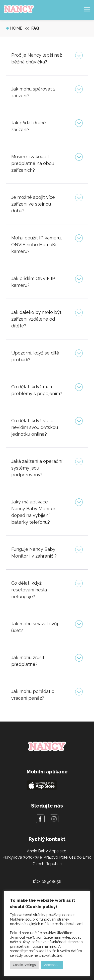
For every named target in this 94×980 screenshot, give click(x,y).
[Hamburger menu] (87, 10)
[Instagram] (54, 820)
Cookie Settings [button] (24, 965)
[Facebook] (40, 820)
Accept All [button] (52, 965)
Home (16, 28)
